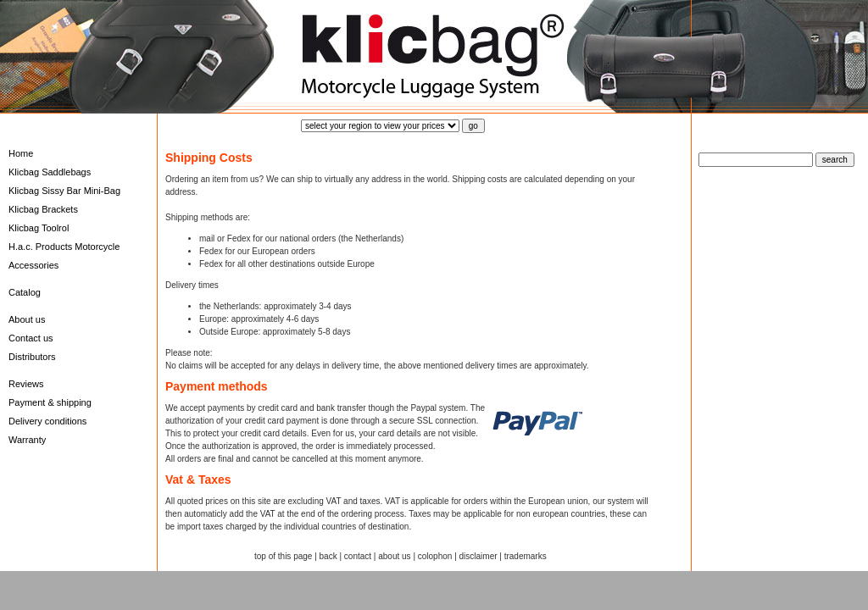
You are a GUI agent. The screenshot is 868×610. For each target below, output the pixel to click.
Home (21, 153)
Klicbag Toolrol (39, 228)
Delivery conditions (47, 421)
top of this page (283, 556)
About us (27, 319)
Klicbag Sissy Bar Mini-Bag (64, 191)
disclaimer (479, 556)
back (328, 556)
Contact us (31, 338)
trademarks (526, 556)
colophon (435, 556)
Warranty (27, 440)
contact (358, 556)
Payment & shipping (50, 402)
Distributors (32, 357)
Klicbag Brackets (43, 209)
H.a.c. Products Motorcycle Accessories (64, 256)
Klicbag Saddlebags (50, 172)
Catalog (25, 292)
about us (394, 556)
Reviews (26, 384)
